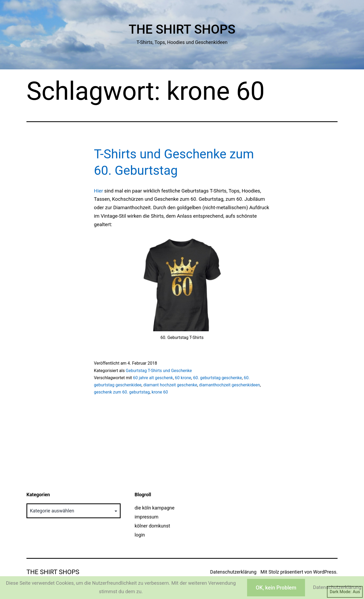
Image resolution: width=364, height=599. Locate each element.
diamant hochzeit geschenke (170, 385)
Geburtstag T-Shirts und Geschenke (159, 371)
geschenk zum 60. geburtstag (122, 392)
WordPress (325, 572)
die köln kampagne (155, 508)
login (140, 535)
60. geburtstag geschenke (217, 378)
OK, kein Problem (276, 588)
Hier (98, 191)
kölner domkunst (152, 526)
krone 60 (160, 392)
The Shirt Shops (182, 29)
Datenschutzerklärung (233, 572)
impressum (147, 517)
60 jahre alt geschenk (153, 378)
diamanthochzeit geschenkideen (230, 385)
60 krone (183, 378)
